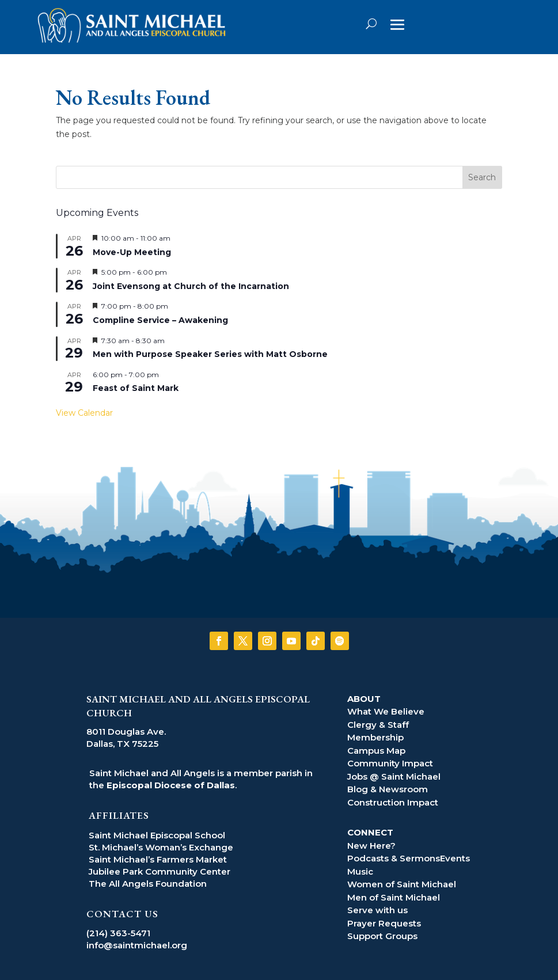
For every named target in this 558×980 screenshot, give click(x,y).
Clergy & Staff (378, 725)
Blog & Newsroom (388, 789)
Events (455, 858)
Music (360, 871)
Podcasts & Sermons (394, 858)
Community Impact (390, 763)
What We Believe (386, 711)
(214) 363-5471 (118, 933)
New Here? (371, 846)
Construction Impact (393, 802)
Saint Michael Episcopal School (157, 835)
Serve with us (377, 910)
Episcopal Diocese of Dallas (171, 785)
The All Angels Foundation (148, 884)
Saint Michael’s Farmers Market (158, 859)
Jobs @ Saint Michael (394, 776)
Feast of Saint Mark (136, 388)
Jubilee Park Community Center (160, 871)
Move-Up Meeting (132, 252)
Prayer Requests (384, 923)
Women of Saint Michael (402, 884)
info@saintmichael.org (137, 945)
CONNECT (370, 832)
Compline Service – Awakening (160, 320)
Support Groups (382, 936)
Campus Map (376, 751)
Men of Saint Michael (394, 897)
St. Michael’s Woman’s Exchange (161, 847)
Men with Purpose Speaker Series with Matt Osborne (210, 354)
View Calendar (84, 413)
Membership (375, 737)
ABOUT (364, 699)
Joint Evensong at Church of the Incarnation (191, 286)
